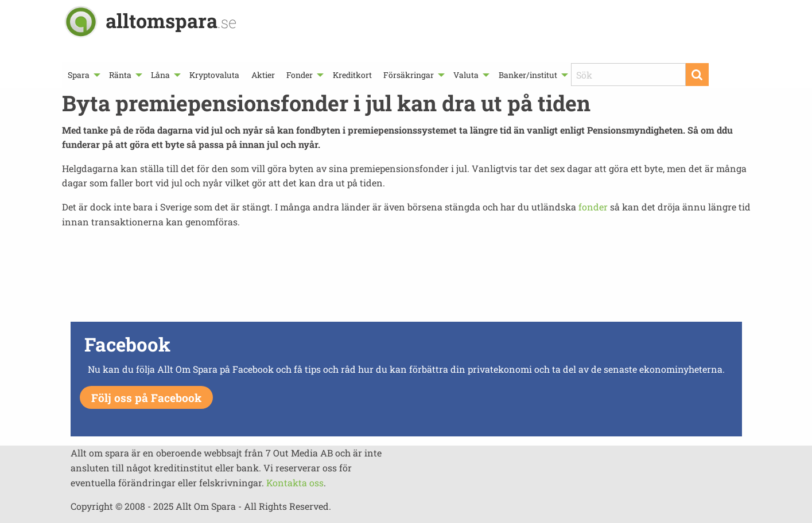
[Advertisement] (406, 278)
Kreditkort (352, 75)
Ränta (120, 75)
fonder (593, 207)
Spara (79, 75)
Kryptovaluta (214, 75)
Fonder (300, 75)
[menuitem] (83, 75)
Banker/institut (528, 75)
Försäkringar (409, 75)
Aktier (263, 75)
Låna (160, 75)
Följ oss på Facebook (146, 398)
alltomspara (171, 20)
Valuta (466, 75)
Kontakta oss (295, 483)
